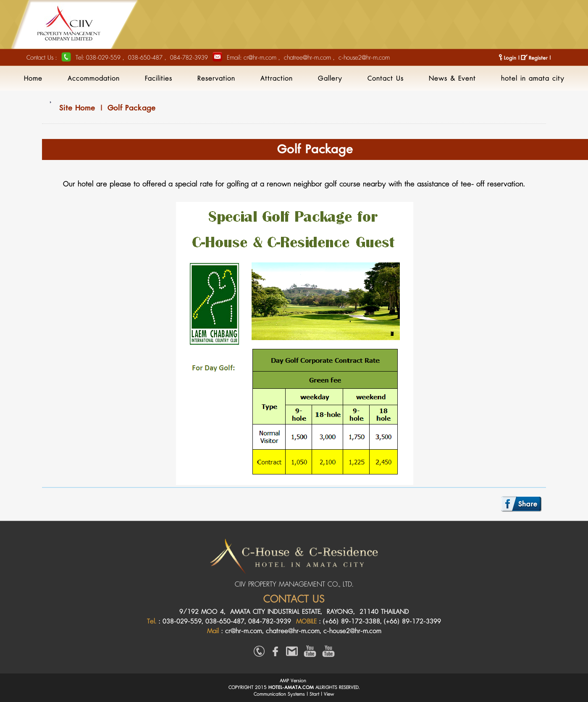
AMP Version (293, 681)
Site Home (77, 108)
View (329, 694)
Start (314, 694)
